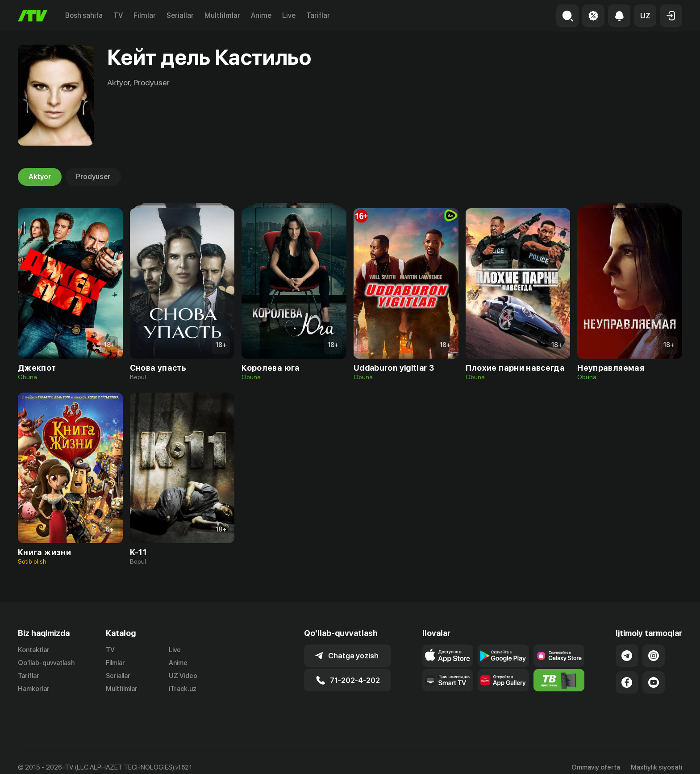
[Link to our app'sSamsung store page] (559, 656)
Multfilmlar (222, 15)
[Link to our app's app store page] (448, 656)
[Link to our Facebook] (627, 682)
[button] (645, 16)
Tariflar (318, 15)
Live (289, 15)
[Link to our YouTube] (654, 682)
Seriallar (180, 15)
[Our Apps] (448, 680)
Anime (261, 15)
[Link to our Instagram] (654, 656)
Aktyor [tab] (40, 177)
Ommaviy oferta (596, 757)
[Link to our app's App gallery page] (503, 680)
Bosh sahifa (84, 15)
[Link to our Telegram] (627, 656)
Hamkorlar (34, 689)
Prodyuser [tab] (93, 177)
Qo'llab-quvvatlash (46, 663)
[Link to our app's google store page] (503, 656)
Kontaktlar (34, 650)
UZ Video (183, 676)
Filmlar (145, 15)
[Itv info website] (559, 680)
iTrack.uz (183, 689)
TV (118, 15)
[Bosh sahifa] (33, 16)
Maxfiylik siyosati (656, 757)
